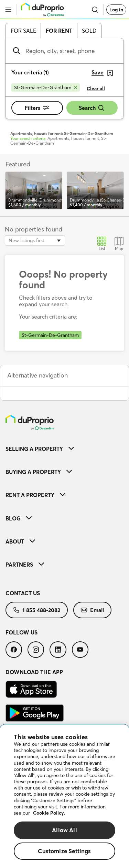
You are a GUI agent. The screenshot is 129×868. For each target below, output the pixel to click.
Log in (116, 10)
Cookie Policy (49, 813)
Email (92, 610)
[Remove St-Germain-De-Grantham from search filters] (46, 87)
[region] (64, 796)
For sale (23, 31)
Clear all (96, 89)
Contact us (23, 593)
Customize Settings (64, 851)
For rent (59, 31)
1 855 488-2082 (37, 610)
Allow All (64, 830)
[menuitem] (64, 449)
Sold (89, 31)
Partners (25, 565)
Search (92, 108)
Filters (37, 108)
